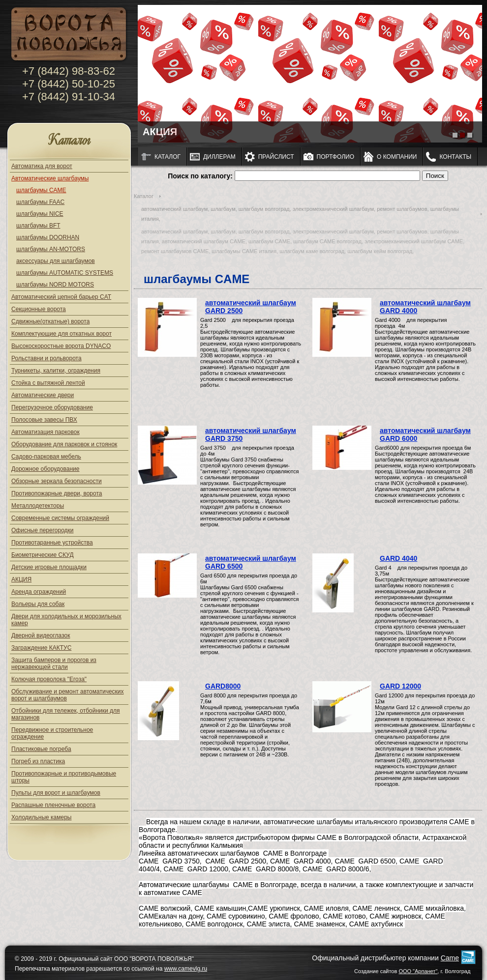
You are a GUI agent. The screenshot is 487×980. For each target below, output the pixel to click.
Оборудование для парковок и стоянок (64, 444)
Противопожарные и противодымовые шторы (64, 777)
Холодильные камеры (41, 817)
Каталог (69, 141)
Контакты (455, 157)
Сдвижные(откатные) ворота (50, 321)
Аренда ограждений (39, 592)
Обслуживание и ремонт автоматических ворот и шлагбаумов (68, 695)
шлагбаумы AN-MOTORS (51, 249)
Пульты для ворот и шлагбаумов (56, 793)
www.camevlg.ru (186, 969)
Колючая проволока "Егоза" (49, 679)
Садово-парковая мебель (46, 457)
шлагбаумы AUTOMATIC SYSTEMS (65, 273)
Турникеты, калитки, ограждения (56, 371)
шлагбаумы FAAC (40, 202)
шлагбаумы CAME (41, 190)
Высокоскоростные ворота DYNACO (61, 346)
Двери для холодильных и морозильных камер (66, 620)
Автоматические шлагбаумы (50, 178)
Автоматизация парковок (46, 432)
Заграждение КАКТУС (41, 648)
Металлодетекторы (38, 506)
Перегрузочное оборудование (52, 407)
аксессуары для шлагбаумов (56, 261)
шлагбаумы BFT (38, 226)
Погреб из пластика (38, 761)
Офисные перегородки (43, 530)
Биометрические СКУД (43, 555)
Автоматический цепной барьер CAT (61, 297)
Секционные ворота (39, 309)
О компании (397, 157)
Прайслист (276, 157)
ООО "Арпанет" (418, 971)
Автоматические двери (43, 395)
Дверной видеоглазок (41, 635)
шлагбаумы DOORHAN (48, 237)
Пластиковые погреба (41, 749)
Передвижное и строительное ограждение (52, 733)
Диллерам (219, 157)
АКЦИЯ (21, 579)
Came (450, 958)
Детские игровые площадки (49, 567)
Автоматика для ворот (42, 166)
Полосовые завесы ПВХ (44, 420)
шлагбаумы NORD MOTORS (55, 285)
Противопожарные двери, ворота (57, 493)
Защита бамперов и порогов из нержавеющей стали (54, 663)
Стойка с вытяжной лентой (48, 383)
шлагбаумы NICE (40, 214)
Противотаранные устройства (52, 543)
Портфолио (336, 157)
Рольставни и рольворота (46, 358)
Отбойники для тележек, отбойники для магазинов (66, 714)
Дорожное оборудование (45, 469)
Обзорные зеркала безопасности (57, 481)
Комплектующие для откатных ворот (61, 334)
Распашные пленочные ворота (53, 805)
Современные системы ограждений (60, 518)
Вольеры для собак (38, 604)
